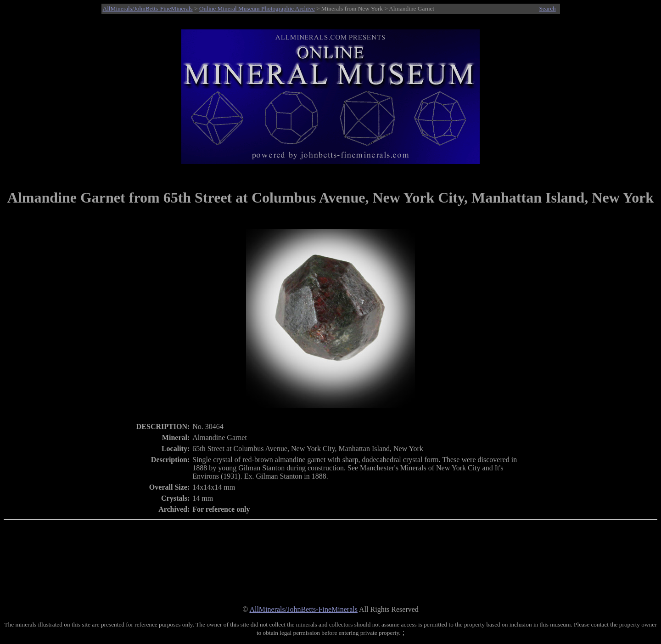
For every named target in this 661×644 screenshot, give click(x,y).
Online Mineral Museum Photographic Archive (257, 8)
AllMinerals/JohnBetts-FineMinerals (148, 8)
